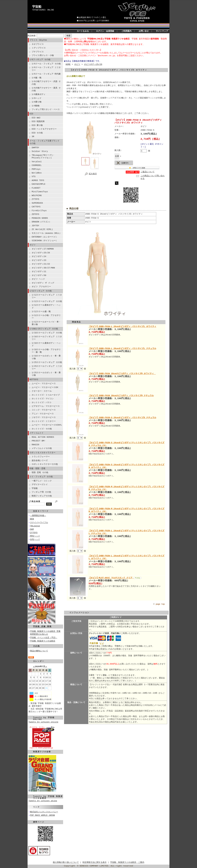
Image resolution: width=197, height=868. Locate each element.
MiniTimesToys (40, 192)
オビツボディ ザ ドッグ (43, 283)
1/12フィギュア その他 (40, 291)
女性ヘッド (35, 540)
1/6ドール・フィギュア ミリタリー (46, 69)
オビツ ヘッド (38, 279)
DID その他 (37, 133)
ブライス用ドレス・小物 (43, 55)
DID (31, 114)
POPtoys (36, 169)
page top (160, 604)
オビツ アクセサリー (41, 287)
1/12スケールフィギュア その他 (47, 301)
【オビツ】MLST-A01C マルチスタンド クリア (111, 578)
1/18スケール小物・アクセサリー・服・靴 (46, 351)
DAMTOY (35, 148)
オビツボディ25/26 (41, 253)
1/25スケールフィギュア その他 (47, 362)
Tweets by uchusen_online (43, 722)
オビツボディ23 (39, 260)
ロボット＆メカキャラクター (42, 453)
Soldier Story (40, 151)
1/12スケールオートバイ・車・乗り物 (46, 323)
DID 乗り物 (37, 125)
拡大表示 (90, 174)
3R (33, 137)
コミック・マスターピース (44, 410)
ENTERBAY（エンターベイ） (45, 237)
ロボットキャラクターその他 (45, 464)
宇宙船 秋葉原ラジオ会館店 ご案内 (127, 862)
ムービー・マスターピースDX (45, 387)
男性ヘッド (35, 536)
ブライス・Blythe (38, 40)
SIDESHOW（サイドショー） (45, 241)
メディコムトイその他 (42, 448)
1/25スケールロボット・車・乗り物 (46, 374)
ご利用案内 (126, 31)
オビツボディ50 (39, 275)
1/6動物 (36, 106)
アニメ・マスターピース (43, 414)
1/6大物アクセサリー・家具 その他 (46, 89)
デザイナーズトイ (40, 484)
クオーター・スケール (42, 391)
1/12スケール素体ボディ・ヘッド (46, 306)
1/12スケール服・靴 (41, 311)
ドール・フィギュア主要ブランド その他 (44, 142)
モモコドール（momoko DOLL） (47, 233)
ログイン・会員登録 (105, 31)
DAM (32, 529)
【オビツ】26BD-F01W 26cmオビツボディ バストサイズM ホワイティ (122, 374)
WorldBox (37, 173)
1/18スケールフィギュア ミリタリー (47, 338)
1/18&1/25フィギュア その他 (44, 329)
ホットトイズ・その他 (42, 429)
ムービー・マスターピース (44, 384)
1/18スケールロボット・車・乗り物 (46, 357)
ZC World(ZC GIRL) (42, 229)
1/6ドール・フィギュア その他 (46, 64)
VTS (34, 177)
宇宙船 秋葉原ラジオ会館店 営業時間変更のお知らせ (45, 633)
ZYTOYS (35, 199)
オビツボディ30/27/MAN (43, 268)
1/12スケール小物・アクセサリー (46, 317)
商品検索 (32, 36)
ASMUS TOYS (38, 180)
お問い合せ (144, 31)
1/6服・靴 (37, 78)
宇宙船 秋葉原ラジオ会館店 (43, 641)
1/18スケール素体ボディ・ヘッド (46, 344)
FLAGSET (36, 188)
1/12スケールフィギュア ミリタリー (47, 296)
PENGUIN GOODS (40, 218)
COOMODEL (37, 165)
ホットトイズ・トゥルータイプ (46, 395)
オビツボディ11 (39, 271)
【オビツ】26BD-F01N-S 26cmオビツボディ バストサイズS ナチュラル (122, 418)
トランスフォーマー (41, 457)
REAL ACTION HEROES (43, 437)
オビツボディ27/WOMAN (43, 249)
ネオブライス (38, 44)
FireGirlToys (39, 211)
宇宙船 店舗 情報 (42, 626)
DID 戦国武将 (38, 121)
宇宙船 (37, 7)
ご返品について (148, 172)
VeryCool (37, 162)
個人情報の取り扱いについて (66, 862)
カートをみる (83, 31)
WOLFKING (37, 195)
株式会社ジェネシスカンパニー (44, 812)
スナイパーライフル (39, 523)
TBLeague (35, 526)
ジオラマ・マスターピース (44, 417)
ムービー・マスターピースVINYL (47, 425)
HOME (68, 64)
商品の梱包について (39, 651)
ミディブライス (39, 48)
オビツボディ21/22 (41, 264)
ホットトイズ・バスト (42, 402)
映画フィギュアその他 (42, 496)
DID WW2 (36, 118)
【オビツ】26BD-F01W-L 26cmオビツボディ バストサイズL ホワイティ (122, 327)
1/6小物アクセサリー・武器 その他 (46, 83)
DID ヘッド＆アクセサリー (44, 129)
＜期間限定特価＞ (38, 516)
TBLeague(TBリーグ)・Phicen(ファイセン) (43, 156)
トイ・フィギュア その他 (41, 477)
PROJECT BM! (39, 441)
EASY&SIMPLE (39, 184)
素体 (32, 519)
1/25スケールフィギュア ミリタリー (47, 367)
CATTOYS (36, 207)
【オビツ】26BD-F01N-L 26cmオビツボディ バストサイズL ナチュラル (122, 349)
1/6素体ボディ (39, 94)
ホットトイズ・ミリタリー (44, 421)
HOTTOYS (34, 380)
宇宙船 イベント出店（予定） (44, 638)
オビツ (32, 245)
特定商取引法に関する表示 (94, 862)
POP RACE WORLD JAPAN (42, 815)
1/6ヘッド (37, 98)
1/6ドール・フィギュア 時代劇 (46, 74)
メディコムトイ (36, 433)
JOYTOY (35, 226)
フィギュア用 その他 (41, 492)
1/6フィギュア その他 (40, 60)
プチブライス (38, 52)
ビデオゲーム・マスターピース (46, 406)
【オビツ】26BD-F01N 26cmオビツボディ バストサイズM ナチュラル (121, 396)
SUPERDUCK (37, 203)
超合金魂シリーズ (40, 460)
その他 (36, 646)
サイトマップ (162, 31)
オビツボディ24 (39, 256)
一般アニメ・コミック (42, 481)
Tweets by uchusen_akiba (43, 801)
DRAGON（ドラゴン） (41, 222)
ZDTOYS (35, 214)
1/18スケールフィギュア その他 (47, 333)
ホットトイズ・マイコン (43, 399)
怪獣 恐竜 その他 (40, 472)
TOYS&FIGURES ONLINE (43, 10)
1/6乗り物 (37, 102)
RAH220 (35, 445)
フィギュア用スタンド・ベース (46, 109)
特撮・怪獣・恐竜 (37, 468)
